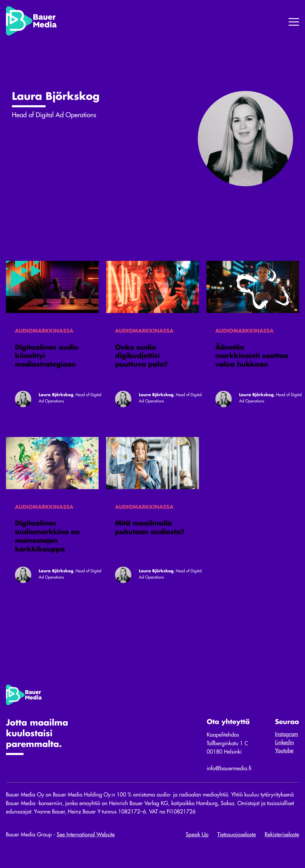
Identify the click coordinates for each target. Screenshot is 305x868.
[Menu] (294, 23)
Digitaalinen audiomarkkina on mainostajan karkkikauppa (47, 540)
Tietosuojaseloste (236, 841)
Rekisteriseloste (282, 841)
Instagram (286, 739)
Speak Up (197, 841)
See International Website (88, 841)
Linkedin (284, 748)
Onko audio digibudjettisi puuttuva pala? (141, 358)
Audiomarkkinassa (45, 332)
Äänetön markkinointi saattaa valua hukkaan (252, 358)
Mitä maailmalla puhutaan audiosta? (150, 532)
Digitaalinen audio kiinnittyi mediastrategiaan (47, 358)
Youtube (284, 756)
